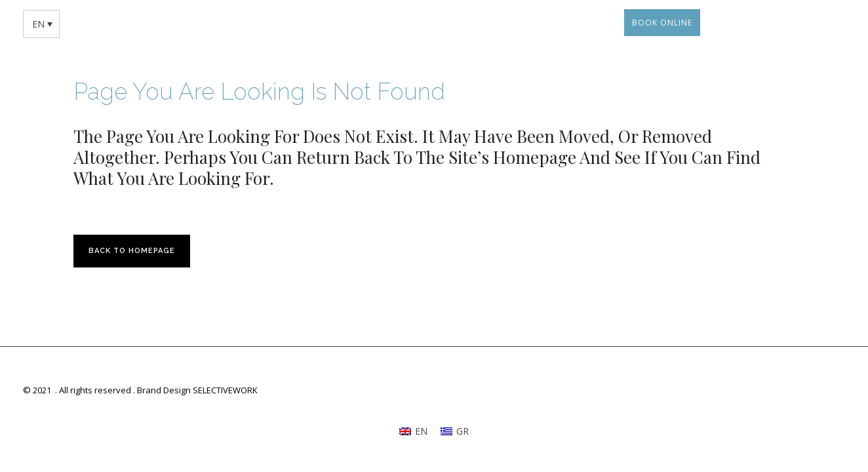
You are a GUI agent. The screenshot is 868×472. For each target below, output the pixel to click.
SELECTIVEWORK (225, 390)
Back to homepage (132, 251)
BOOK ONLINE (662, 23)
